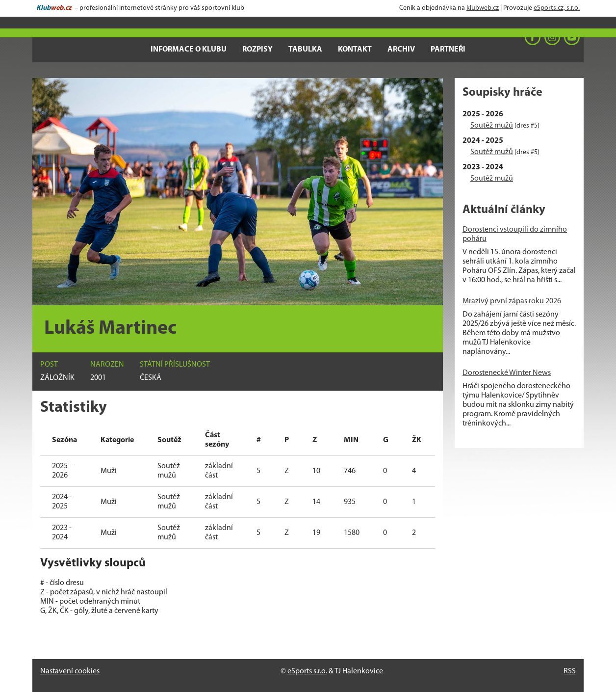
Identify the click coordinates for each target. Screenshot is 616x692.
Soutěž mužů (492, 126)
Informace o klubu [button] (189, 50)
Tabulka (305, 50)
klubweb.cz (483, 8)
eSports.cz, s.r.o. (557, 8)
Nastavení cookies (70, 671)
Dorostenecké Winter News (507, 373)
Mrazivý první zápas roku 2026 (512, 301)
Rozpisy (257, 50)
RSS (570, 671)
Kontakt (355, 50)
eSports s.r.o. (307, 671)
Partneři (448, 50)
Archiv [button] (401, 50)
